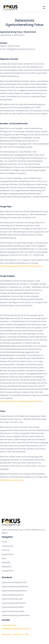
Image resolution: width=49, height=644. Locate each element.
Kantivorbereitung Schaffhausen (16, 615)
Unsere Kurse (8, 546)
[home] (13, 8)
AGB (27, 634)
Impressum (6, 634)
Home (4, 542)
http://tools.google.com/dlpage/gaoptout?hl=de (21, 401)
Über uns (6, 550)
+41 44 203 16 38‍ (9, 626)
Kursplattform (8, 571)
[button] (44, 8)
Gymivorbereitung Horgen (13, 611)
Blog (4, 558)
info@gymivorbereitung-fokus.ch (16, 629)
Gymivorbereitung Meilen (13, 607)
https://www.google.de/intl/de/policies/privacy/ (21, 266)
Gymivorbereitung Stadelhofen (15, 587)
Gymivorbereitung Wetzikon (14, 603)
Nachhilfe (6, 563)
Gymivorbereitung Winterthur (14, 591)
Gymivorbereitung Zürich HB (14, 582)
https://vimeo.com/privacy (12, 480)
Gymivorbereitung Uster (12, 599)
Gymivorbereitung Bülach (13, 595)
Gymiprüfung (7, 554)
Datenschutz (18, 634)
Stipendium (7, 567)
